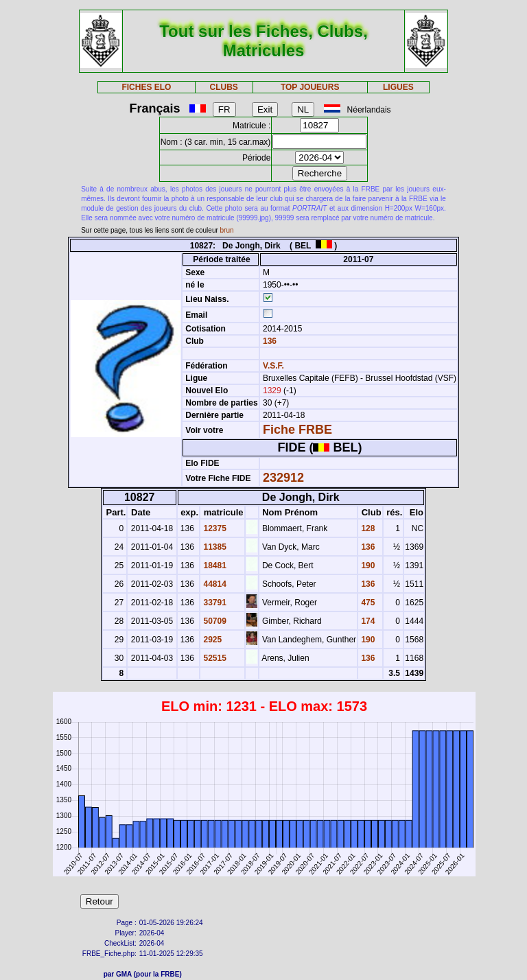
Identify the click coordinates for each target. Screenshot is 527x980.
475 (367, 603)
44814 (214, 584)
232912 (283, 478)
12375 (214, 528)
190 (367, 565)
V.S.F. (273, 366)
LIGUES (398, 87)
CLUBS (223, 87)
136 (269, 341)
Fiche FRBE (297, 430)
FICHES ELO (146, 87)
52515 (214, 658)
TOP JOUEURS (310, 87)
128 (367, 528)
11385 (214, 547)
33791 (214, 603)
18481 (214, 565)
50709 (214, 621)
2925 (211, 640)
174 (367, 621)
